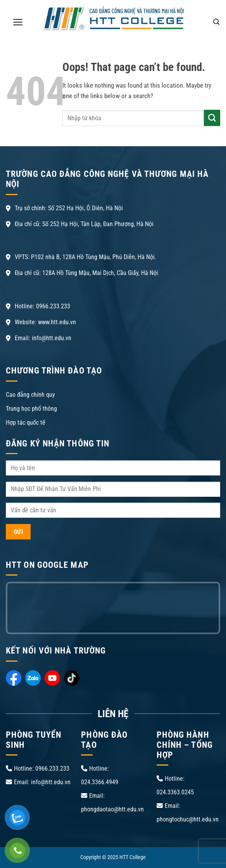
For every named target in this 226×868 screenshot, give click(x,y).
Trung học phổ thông (31, 409)
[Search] (216, 22)
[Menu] (18, 22)
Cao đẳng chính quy (30, 395)
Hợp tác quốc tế (26, 423)
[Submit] (212, 118)
